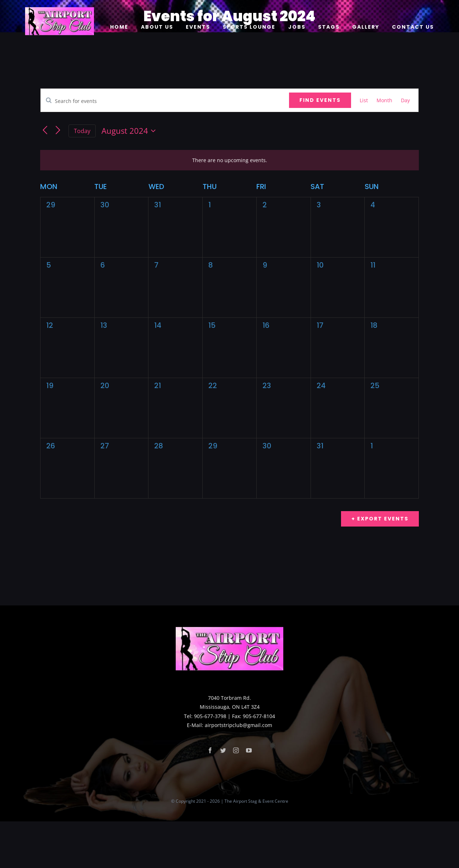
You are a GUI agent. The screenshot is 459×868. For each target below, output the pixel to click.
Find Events (320, 100)
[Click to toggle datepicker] (130, 131)
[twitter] (223, 797)
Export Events (382, 519)
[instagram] (236, 797)
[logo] (60, 10)
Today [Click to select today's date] (82, 131)
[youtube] (249, 797)
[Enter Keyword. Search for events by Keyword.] (165, 101)
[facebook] (210, 797)
